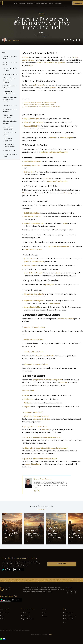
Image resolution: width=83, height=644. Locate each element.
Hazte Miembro (78, 3)
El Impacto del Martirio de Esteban (10, 110)
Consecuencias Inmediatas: (8, 116)
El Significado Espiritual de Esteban (10, 122)
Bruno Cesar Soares (14, 41)
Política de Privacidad (69, 616)
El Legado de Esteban (9, 150)
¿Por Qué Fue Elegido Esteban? (10, 69)
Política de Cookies (69, 619)
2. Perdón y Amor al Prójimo (10, 134)
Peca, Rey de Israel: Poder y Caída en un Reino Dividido (39, 104)
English (45, 635)
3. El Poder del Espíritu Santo (8, 140)
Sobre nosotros (4, 613)
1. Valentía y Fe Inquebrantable (8, 128)
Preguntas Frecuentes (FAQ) (10, 155)
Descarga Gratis (62, 564)
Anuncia (44, 616)
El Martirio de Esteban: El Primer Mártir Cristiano (10, 100)
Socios (44, 613)
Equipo (2, 616)
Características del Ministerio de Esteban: (9, 80)
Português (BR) (38, 635)
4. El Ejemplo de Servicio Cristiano (9, 146)
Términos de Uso (68, 613)
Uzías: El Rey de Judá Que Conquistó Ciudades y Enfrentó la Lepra (42, 107)
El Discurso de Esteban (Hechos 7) (10, 93)
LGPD (65, 622)
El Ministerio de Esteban (10, 74)
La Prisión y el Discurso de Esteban (10, 87)
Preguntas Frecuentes (27, 619)
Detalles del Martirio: (10, 105)
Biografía (42, 14)
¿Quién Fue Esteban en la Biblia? (10, 58)
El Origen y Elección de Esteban (10, 63)
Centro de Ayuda (26, 616)
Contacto (3, 619)
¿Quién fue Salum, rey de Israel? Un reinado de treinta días (40, 102)
